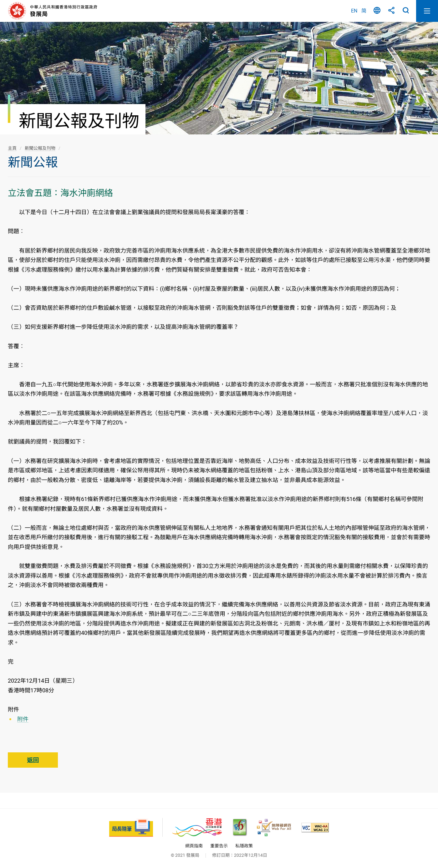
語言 (377, 11)
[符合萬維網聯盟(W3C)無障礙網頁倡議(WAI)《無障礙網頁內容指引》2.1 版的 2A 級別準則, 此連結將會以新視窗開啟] (315, 828)
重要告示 (219, 846)
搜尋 (406, 11)
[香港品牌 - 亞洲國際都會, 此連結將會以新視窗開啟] (197, 828)
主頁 (12, 148)
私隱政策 (244, 846)
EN (354, 11)
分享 (391, 11)
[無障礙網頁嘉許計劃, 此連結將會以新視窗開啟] (274, 828)
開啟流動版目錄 (427, 11)
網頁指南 (194, 846)
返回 (33, 760)
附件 (23, 719)
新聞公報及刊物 (40, 148)
